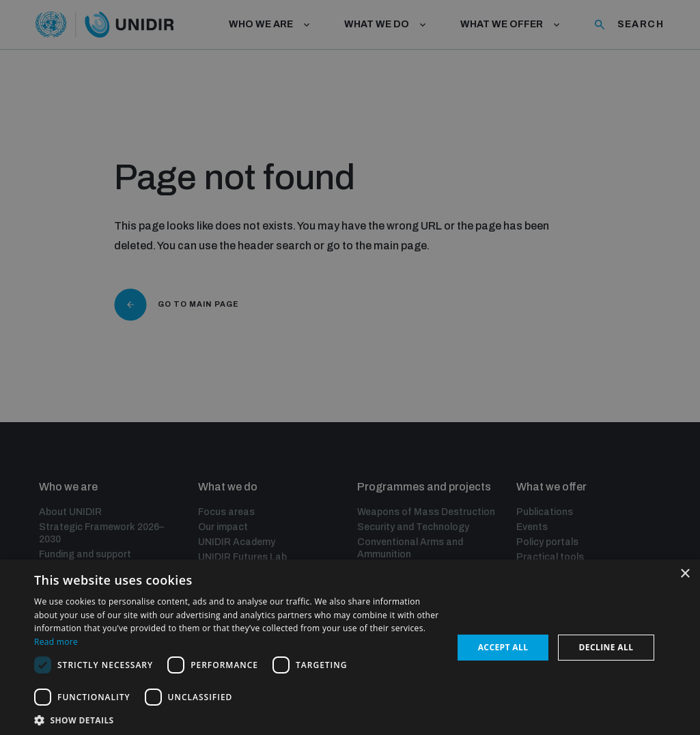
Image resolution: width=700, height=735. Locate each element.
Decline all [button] (606, 647)
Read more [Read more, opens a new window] (56, 642)
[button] (237, 719)
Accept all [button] (503, 647)
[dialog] (350, 367)
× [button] (685, 574)
